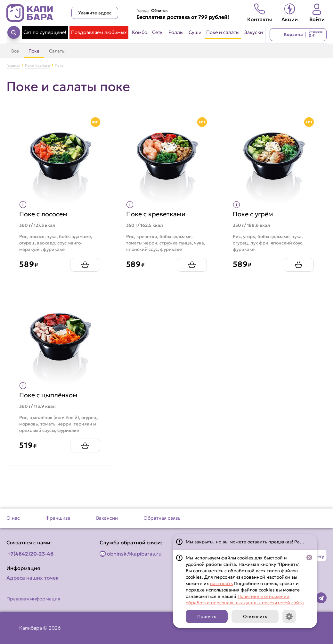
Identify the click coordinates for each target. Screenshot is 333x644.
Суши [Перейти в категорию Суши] (195, 32)
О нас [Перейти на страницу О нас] (13, 518)
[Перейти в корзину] (298, 35)
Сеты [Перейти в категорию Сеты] (158, 32)
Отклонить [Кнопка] (255, 616)
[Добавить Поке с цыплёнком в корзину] (85, 446)
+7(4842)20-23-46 (30, 554)
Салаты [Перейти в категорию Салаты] (57, 51)
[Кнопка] (289, 616)
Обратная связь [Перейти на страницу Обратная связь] (162, 518)
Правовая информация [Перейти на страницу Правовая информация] (33, 599)
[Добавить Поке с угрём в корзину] (298, 264)
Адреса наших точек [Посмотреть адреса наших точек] (32, 578)
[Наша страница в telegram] (321, 598)
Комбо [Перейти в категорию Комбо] (140, 32)
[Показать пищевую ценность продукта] (23, 205)
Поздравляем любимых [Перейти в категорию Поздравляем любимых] (99, 32)
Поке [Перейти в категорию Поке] (34, 51)
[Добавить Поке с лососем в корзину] (85, 264)
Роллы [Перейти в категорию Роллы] (176, 32)
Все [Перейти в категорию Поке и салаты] (15, 51)
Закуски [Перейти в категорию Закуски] (254, 32)
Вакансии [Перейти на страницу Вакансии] (107, 518)
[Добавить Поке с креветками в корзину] (192, 264)
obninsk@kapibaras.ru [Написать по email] (134, 554)
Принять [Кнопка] (207, 616)
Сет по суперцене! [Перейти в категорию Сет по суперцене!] (45, 32)
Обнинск (159, 11)
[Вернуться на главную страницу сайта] (30, 13)
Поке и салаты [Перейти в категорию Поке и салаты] (223, 32)
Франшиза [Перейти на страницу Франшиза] (58, 518)
